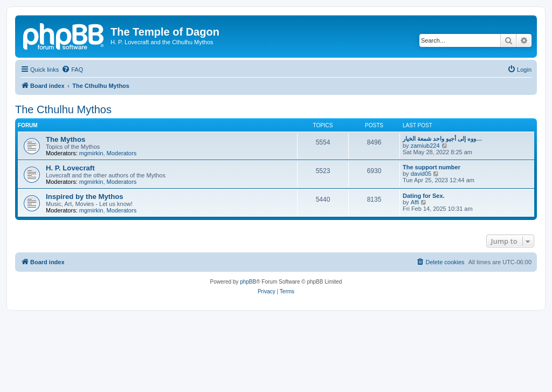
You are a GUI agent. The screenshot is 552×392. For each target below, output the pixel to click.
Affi (415, 202)
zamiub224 (425, 146)
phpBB (248, 282)
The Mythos (65, 139)
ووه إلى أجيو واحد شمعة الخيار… (442, 139)
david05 (421, 174)
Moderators (122, 153)
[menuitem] (72, 70)
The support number (432, 167)
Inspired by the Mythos (85, 197)
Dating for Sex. (424, 196)
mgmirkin (91, 153)
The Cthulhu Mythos (63, 109)
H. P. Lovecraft (70, 168)
